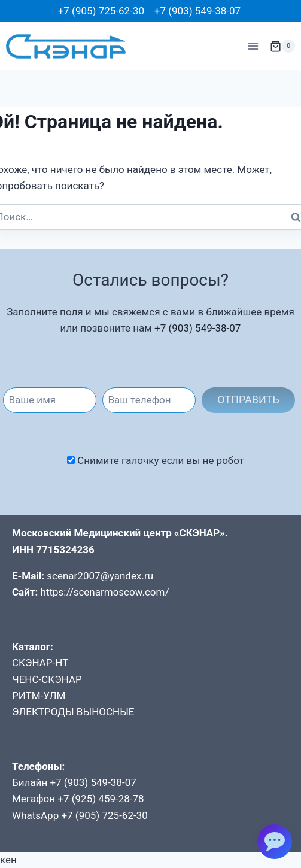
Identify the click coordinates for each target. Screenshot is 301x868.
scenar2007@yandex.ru (100, 576)
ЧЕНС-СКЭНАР (47, 679)
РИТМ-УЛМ (39, 696)
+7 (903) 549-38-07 (197, 11)
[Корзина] (282, 46)
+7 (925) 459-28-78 (101, 799)
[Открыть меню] (253, 46)
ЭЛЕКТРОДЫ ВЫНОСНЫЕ (73, 712)
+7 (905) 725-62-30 (101, 11)
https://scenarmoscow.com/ (105, 592)
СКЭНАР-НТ (40, 663)
